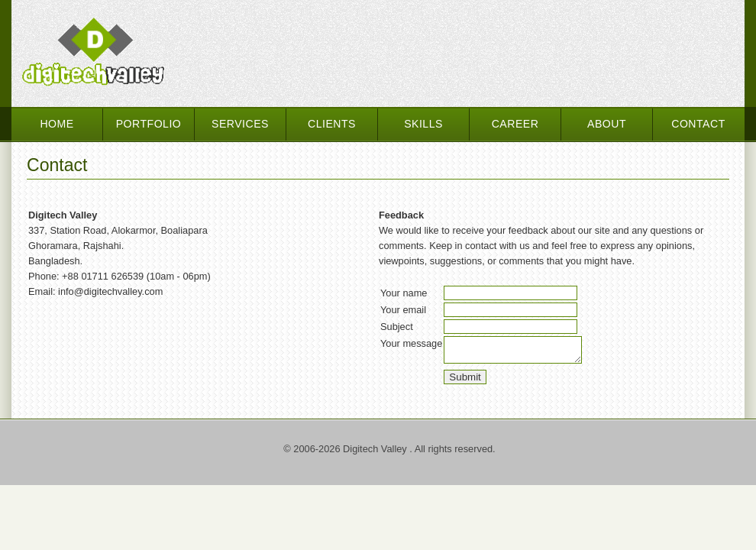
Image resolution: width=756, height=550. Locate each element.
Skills (423, 124)
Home (57, 124)
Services (240, 124)
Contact (698, 124)
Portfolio (149, 124)
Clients (332, 124)
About (607, 124)
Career (515, 124)
